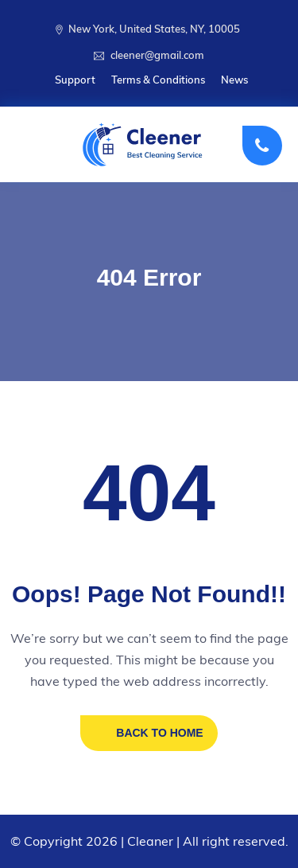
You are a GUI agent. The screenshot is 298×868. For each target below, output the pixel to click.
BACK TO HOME (159, 733)
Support (75, 80)
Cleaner (150, 841)
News (234, 80)
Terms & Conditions (158, 80)
